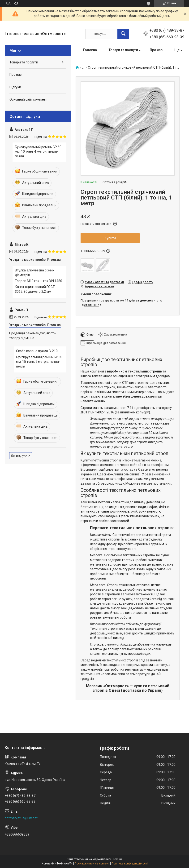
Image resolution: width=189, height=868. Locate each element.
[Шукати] (123, 34)
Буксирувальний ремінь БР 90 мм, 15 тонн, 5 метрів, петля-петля (39, 362)
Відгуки (15, 87)
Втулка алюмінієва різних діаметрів (35, 273)
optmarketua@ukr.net (21, 818)
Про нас (156, 50)
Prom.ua (117, 859)
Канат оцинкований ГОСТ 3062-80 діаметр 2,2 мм (35, 289)
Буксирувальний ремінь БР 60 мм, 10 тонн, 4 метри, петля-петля (38, 152)
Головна (90, 50)
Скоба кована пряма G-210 (37, 351)
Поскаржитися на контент (92, 864)
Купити (110, 238)
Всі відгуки (19, 456)
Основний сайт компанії (28, 99)
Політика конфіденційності (130, 864)
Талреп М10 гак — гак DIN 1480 (39, 281)
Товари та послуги (123, 50)
